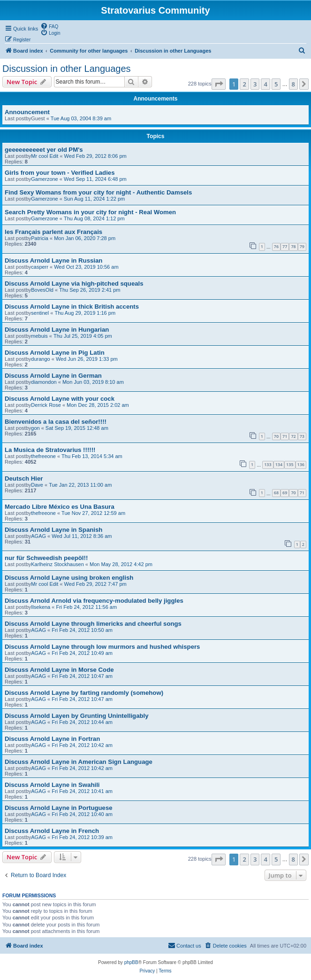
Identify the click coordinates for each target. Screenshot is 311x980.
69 (285, 493)
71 (285, 436)
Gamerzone (44, 179)
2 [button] (244, 84)
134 (279, 464)
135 (290, 464)
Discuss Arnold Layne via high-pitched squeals (74, 284)
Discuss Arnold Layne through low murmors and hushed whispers (102, 647)
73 (302, 436)
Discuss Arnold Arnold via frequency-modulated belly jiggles (94, 601)
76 (276, 246)
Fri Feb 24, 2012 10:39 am (82, 837)
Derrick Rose (46, 405)
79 (302, 246)
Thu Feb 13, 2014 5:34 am (92, 456)
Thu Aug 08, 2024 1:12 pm (94, 218)
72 (293, 436)
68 (276, 493)
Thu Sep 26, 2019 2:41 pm (90, 290)
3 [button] (255, 84)
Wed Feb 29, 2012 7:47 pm (95, 584)
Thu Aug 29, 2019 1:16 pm (85, 313)
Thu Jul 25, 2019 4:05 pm (83, 336)
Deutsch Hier (24, 478)
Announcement (27, 112)
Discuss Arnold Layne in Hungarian (57, 330)
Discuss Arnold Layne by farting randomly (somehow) (84, 693)
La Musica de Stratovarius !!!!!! (50, 450)
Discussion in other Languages (67, 69)
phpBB (131, 962)
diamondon (44, 382)
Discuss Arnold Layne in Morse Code (59, 670)
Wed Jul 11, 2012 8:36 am (82, 536)
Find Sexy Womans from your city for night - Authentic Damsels (98, 192)
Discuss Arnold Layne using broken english (69, 578)
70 (276, 436)
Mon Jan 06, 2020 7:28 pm (85, 238)
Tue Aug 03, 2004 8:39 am (81, 118)
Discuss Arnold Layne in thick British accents (72, 307)
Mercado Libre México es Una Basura (60, 507)
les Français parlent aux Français (53, 232)
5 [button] (276, 84)
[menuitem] (49, 26)
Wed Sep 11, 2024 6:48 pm (95, 179)
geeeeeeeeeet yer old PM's (44, 150)
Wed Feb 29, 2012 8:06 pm (95, 156)
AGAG (38, 536)
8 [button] (293, 84)
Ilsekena (41, 607)
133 (268, 464)
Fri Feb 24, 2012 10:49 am (82, 653)
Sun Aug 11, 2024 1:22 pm (94, 199)
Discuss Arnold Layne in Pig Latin (55, 353)
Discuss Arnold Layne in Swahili (52, 785)
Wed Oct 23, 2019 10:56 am (86, 267)
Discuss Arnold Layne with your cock (60, 399)
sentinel (40, 313)
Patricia (40, 238)
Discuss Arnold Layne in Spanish (53, 530)
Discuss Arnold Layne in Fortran (52, 739)
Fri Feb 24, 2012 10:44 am (82, 722)
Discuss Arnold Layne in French (52, 831)
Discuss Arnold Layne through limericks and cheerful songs (93, 624)
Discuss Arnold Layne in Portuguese (59, 808)
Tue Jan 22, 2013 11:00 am (80, 485)
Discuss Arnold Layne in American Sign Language (79, 762)
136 (301, 464)
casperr (40, 267)
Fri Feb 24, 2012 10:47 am (82, 676)
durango (40, 359)
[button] (219, 84)
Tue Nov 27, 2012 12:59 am (93, 513)
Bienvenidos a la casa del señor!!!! (56, 422)
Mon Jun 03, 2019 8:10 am (93, 382)
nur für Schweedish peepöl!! (46, 558)
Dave (37, 485)
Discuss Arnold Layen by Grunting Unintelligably (77, 716)
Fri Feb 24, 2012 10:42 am (82, 745)
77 (285, 246)
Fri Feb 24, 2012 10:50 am (82, 630)
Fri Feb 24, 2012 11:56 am (86, 607)
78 (293, 246)
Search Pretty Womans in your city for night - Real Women (90, 212)
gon (35, 428)
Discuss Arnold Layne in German (53, 376)
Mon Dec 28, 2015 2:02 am (98, 405)
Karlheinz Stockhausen (57, 564)
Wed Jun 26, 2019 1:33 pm (87, 359)
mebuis (39, 336)
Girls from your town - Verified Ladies (60, 173)
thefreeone (43, 456)
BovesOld (42, 290)
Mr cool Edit (45, 156)
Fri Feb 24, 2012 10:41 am (82, 791)
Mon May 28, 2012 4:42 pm (121, 564)
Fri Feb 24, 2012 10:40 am (82, 814)
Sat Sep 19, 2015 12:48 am (77, 428)
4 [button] (265, 84)
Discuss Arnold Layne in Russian (53, 261)
